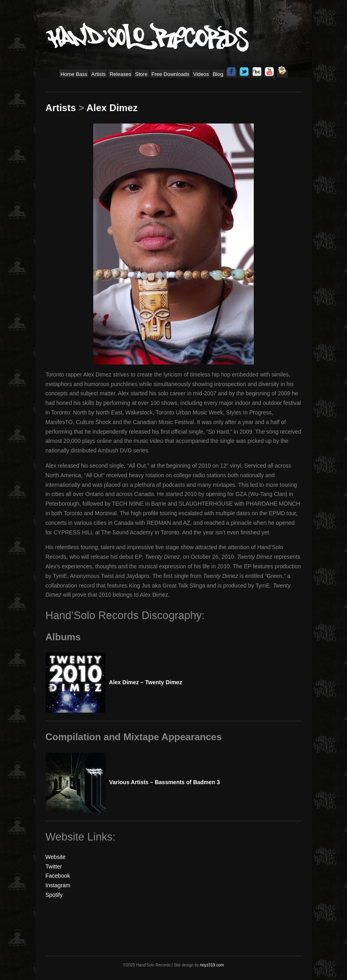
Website (56, 857)
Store (141, 74)
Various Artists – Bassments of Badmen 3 (165, 782)
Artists (98, 74)
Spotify (54, 895)
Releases (120, 74)
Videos (201, 74)
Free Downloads (170, 74)
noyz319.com (212, 965)
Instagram (58, 885)
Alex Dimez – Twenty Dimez (144, 682)
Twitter (54, 866)
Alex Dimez (112, 108)
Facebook (58, 876)
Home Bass (74, 74)
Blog (218, 74)
